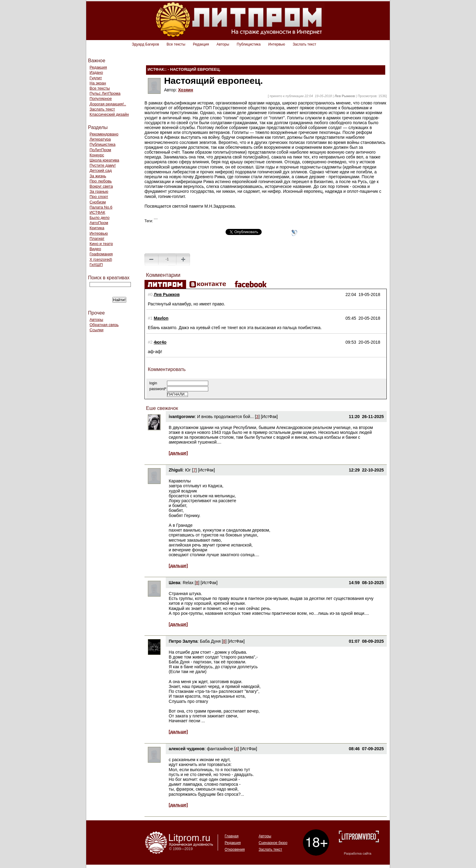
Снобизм (98, 202)
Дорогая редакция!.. (108, 104)
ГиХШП (96, 265)
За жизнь (98, 176)
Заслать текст (304, 44)
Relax (188, 583)
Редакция (201, 44)
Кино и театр (101, 244)
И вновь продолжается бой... (225, 417)
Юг (188, 470)
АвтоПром (99, 223)
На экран (98, 83)
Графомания (101, 254)
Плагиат (97, 238)
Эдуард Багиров (145, 44)
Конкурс (97, 155)
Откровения (235, 849)
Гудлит (96, 78)
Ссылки (97, 330)
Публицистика (249, 44)
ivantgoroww (182, 417)
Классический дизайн (109, 114)
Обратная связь (104, 325)
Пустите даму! (103, 165)
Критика (97, 228)
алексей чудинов (187, 749)
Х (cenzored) (101, 259)
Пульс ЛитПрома (105, 93)
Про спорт (99, 197)
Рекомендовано (104, 134)
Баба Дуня (210, 641)
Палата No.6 (101, 207)
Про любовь (101, 181)
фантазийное (220, 749)
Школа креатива (104, 160)
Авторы (223, 44)
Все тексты (176, 44)
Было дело (100, 218)
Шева (175, 583)
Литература (100, 139)
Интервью (277, 44)
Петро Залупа (183, 641)
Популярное (101, 99)
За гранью (99, 191)
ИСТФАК (97, 212)
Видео (95, 249)
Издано (96, 72)
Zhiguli (176, 470)
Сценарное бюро (273, 843)
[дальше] (178, 453)
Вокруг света (101, 186)
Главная (232, 836)
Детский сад (101, 170)
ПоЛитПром (100, 150)
